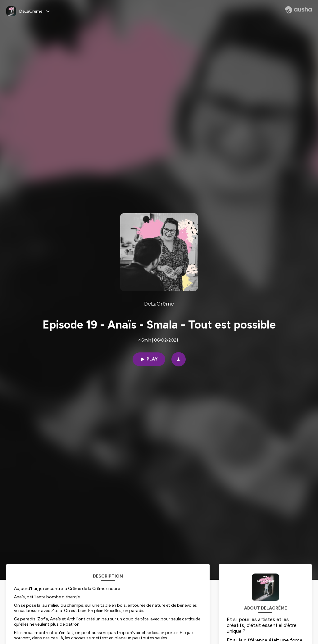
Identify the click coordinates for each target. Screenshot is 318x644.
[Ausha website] (298, 10)
